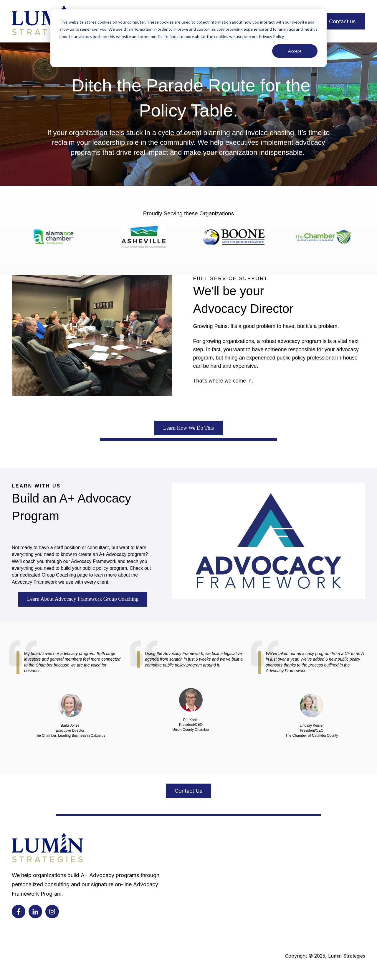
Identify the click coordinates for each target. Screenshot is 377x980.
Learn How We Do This (188, 428)
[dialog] (188, 38)
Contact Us (188, 791)
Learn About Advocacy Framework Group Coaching (83, 599)
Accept (295, 51)
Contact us (342, 21)
